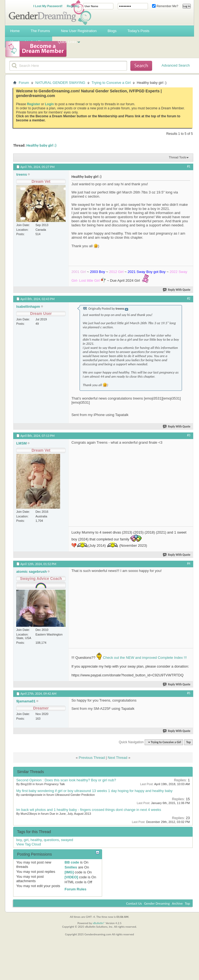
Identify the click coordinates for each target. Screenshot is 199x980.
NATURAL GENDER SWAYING (60, 83)
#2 (189, 298)
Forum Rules (75, 889)
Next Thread (118, 758)
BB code (72, 862)
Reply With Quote (177, 290)
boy (19, 840)
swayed (67, 840)
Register (73, 6)
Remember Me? (165, 6)
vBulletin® (99, 923)
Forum (24, 83)
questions (51, 840)
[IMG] (69, 872)
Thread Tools (177, 157)
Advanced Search (176, 65)
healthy (36, 840)
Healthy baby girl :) (41, 145)
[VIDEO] (71, 877)
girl (26, 840)
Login (50, 104)
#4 (189, 563)
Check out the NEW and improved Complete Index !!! (144, 658)
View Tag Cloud (29, 844)
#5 (189, 693)
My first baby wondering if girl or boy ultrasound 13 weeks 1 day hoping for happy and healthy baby (94, 791)
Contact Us (134, 903)
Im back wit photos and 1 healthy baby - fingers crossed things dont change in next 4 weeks (89, 810)
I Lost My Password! (48, 6)
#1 (189, 166)
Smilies (71, 867)
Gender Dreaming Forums (50, 13)
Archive (177, 903)
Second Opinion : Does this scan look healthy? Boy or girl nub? (66, 780)
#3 (189, 435)
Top (188, 742)
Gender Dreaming (157, 903)
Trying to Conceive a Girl (111, 83)
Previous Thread (92, 758)
